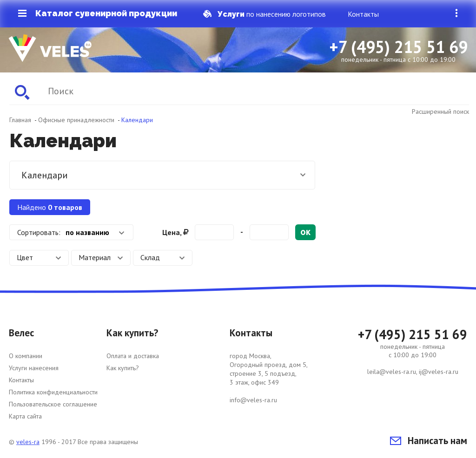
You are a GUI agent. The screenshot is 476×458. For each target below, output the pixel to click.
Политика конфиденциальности (53, 392)
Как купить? (123, 368)
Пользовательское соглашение (53, 404)
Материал (101, 257)
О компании (26, 356)
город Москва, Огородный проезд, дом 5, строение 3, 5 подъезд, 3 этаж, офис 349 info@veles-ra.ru (269, 378)
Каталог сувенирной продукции (98, 13)
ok (305, 233)
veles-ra (28, 442)
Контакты (363, 14)
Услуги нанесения (34, 368)
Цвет (39, 257)
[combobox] (71, 232)
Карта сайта (25, 416)
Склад (163, 257)
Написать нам (429, 441)
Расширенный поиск (440, 111)
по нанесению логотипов (264, 14)
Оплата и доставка (133, 356)
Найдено (50, 207)
